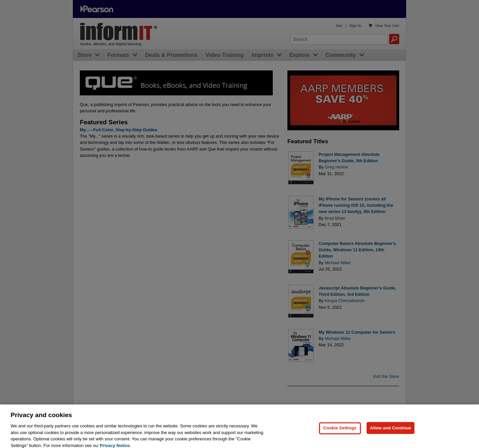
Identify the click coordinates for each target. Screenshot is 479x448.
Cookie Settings (340, 431)
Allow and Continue (391, 431)
